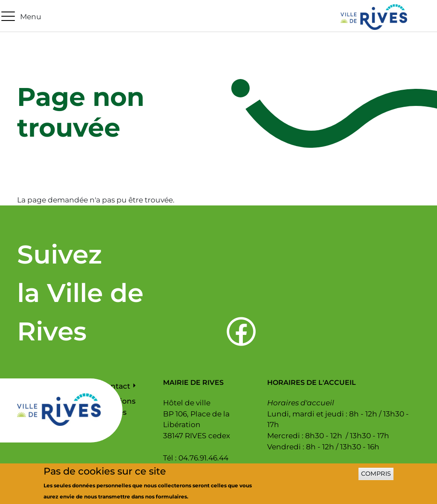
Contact (115, 386)
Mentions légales (118, 406)
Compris (376, 476)
